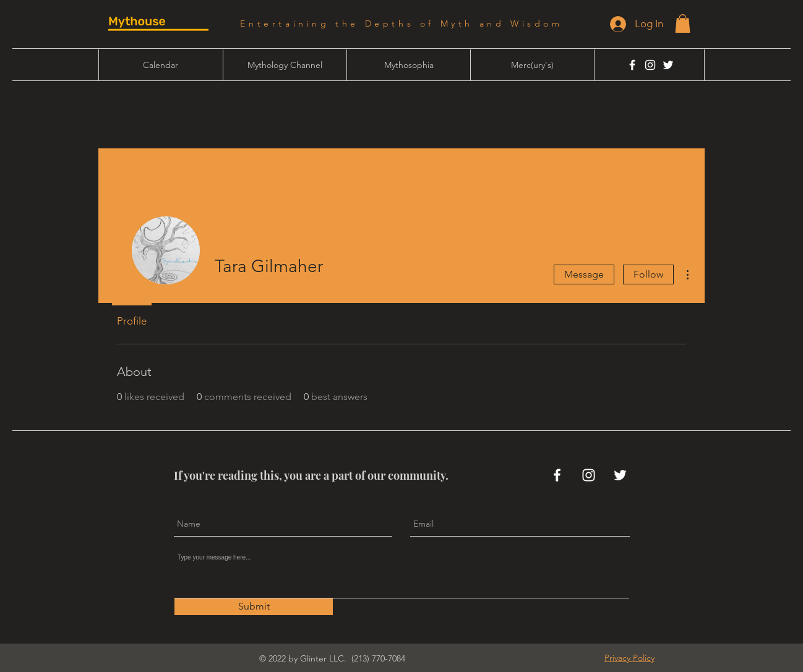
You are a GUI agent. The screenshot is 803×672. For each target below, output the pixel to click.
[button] (683, 23)
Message (584, 274)
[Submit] (254, 607)
